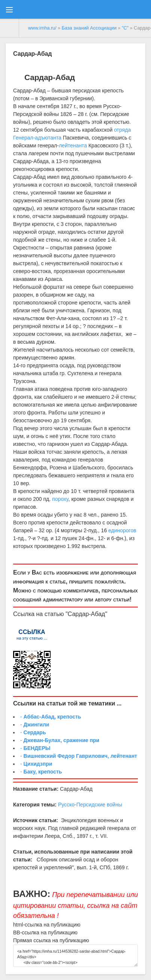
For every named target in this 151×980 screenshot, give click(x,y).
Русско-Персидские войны (90, 805)
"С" (125, 28)
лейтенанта (73, 146)
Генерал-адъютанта (37, 138)
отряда (122, 130)
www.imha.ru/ (42, 28)
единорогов (122, 530)
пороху (60, 499)
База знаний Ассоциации (89, 28)
